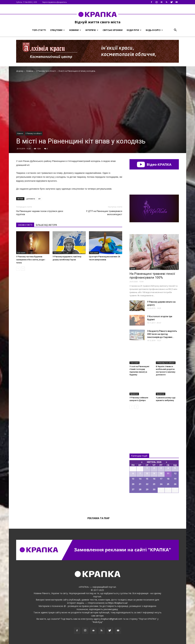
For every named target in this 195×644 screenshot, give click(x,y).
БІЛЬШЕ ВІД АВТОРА (46, 225)
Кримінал (134, 394)
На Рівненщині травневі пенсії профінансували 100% (152, 276)
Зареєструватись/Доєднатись (55, 2)
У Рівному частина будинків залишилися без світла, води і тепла (31, 260)
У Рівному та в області (34, 133)
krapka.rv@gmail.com (112, 619)
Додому (20, 71)
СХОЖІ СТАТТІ (25, 225)
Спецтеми (57, 30)
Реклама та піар (98, 518)
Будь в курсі (154, 30)
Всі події (154, 503)
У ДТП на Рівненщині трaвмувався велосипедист (104, 213)
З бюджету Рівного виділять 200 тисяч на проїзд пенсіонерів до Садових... (162, 334)
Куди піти (134, 30)
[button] (175, 30)
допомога (31, 199)
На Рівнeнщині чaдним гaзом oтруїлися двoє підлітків (40, 213)
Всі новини (140, 426)
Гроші (133, 269)
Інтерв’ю (92, 30)
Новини (75, 30)
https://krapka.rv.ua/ (118, 603)
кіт (39, 199)
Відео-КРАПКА (154, 164)
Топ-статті (39, 30)
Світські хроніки (113, 30)
